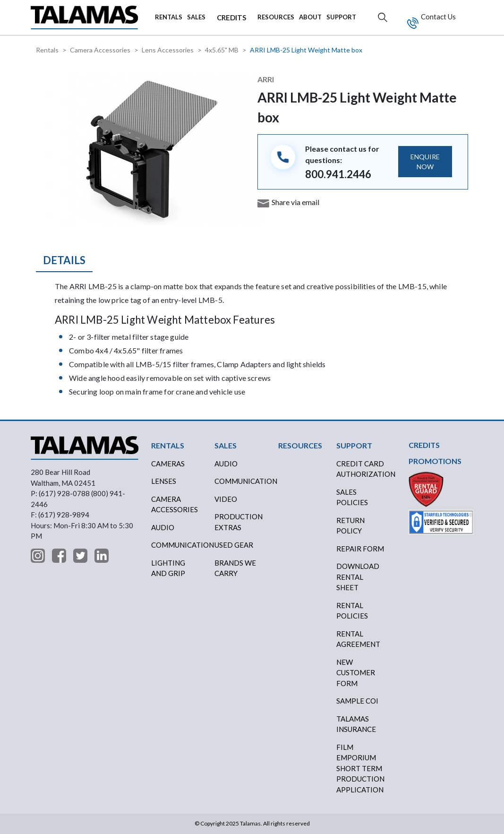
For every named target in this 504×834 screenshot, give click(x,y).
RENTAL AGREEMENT (358, 639)
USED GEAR (234, 545)
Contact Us (438, 17)
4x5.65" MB (222, 50)
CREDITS (231, 17)
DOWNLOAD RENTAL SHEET (358, 577)
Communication (179, 545)
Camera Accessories (100, 50)
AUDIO (226, 464)
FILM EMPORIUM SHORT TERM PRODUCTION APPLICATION (360, 768)
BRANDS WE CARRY (235, 568)
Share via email (295, 202)
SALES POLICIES (352, 497)
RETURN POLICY (350, 526)
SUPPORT (341, 17)
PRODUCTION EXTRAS (239, 522)
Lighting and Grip (168, 568)
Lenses (164, 481)
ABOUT (310, 17)
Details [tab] (64, 260)
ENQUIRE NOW (425, 162)
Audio (163, 527)
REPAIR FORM (360, 549)
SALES (196, 17)
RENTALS (169, 17)
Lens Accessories (168, 50)
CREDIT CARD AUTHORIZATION (364, 469)
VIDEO (226, 499)
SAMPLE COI (357, 701)
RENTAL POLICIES (352, 611)
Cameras (168, 464)
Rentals (47, 50)
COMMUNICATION (243, 481)
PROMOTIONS (435, 461)
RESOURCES (276, 17)
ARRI (266, 79)
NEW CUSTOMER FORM (356, 673)
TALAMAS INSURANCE (356, 724)
